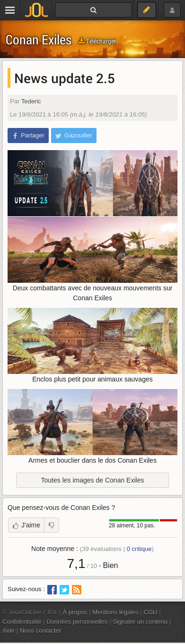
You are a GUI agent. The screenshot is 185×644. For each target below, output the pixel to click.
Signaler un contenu (140, 622)
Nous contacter (41, 631)
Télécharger (97, 41)
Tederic (31, 101)
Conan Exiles (39, 39)
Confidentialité (22, 622)
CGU (151, 612)
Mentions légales (115, 612)
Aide (9, 631)
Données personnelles (77, 622)
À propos (75, 612)
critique (139, 549)
